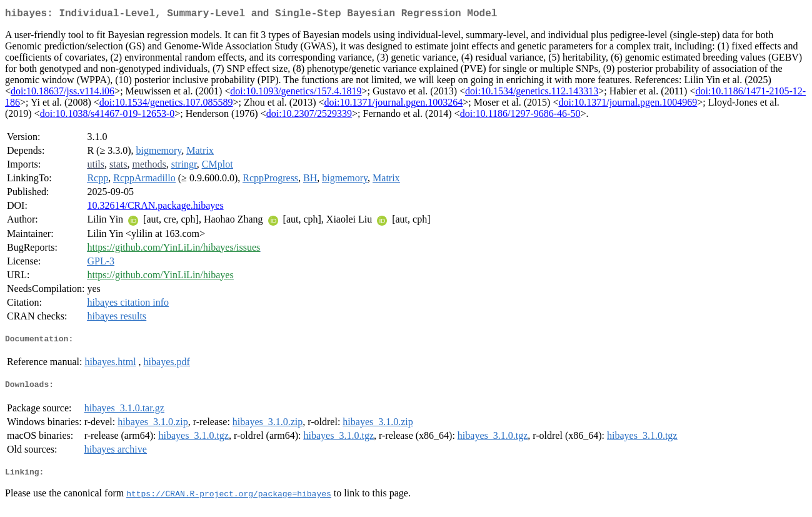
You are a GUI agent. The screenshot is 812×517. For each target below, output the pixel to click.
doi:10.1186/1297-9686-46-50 (520, 116)
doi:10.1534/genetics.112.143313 (532, 93)
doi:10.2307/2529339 (309, 116)
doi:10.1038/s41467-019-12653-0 (108, 116)
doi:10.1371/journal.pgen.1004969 (628, 105)
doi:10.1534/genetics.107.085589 (166, 105)
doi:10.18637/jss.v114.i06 (63, 93)
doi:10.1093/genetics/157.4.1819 (296, 93)
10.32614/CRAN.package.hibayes (155, 208)
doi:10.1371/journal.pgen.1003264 (394, 105)
